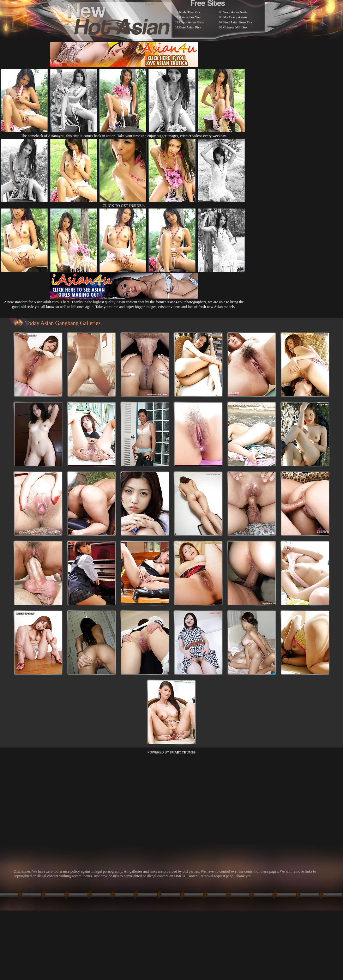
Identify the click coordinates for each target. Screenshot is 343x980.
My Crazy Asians (235, 17)
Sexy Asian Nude (235, 12)
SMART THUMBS (183, 752)
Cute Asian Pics (190, 27)
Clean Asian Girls (191, 22)
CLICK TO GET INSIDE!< (124, 206)
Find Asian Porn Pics (238, 22)
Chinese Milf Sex (235, 27)
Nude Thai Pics (190, 12)
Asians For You (190, 17)
